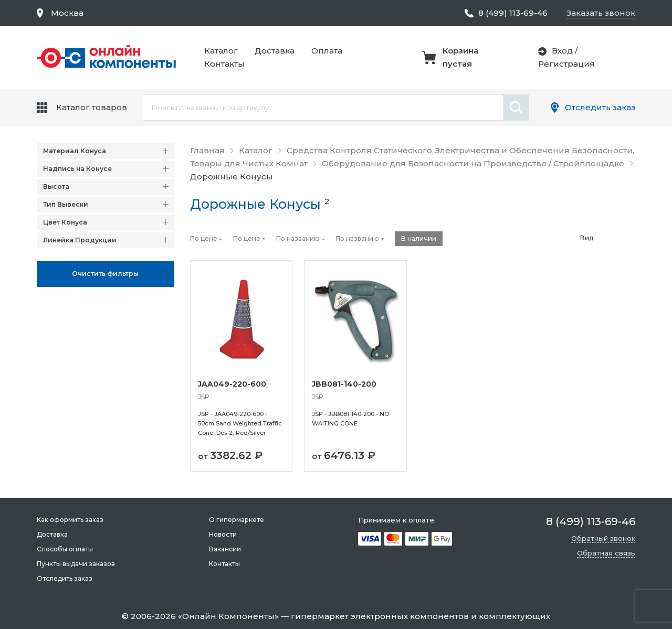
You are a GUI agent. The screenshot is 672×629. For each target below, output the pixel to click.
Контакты (224, 64)
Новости (223, 534)
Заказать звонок (601, 13)
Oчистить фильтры (105, 274)
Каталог (221, 51)
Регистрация (566, 64)
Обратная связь (606, 553)
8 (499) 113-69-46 (513, 13)
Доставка (275, 51)
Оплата (327, 51)
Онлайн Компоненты (228, 616)
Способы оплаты (65, 549)
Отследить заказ (600, 107)
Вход (562, 51)
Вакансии (225, 549)
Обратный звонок (603, 538)
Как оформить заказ (70, 520)
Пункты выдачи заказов (76, 564)
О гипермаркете (237, 520)
